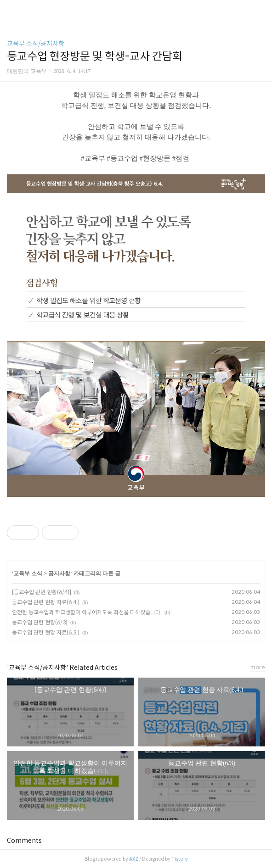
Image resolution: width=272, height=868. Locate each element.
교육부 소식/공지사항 (36, 44)
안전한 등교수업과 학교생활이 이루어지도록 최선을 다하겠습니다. (87, 612)
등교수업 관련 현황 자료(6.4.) (46, 602)
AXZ (134, 859)
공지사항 (59, 573)
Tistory (180, 859)
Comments (24, 840)
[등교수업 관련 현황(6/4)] (42, 592)
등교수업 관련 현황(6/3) (40, 622)
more (258, 667)
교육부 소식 (28, 573)
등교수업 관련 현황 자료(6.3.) (46, 632)
